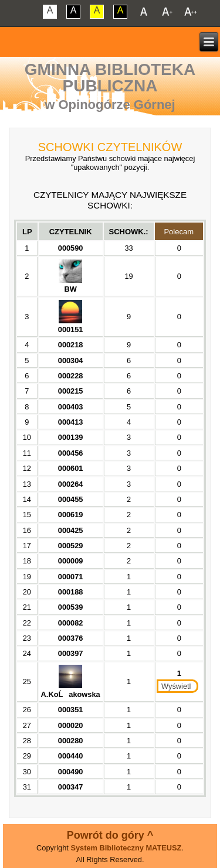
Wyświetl (176, 686)
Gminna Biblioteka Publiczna (110, 78)
